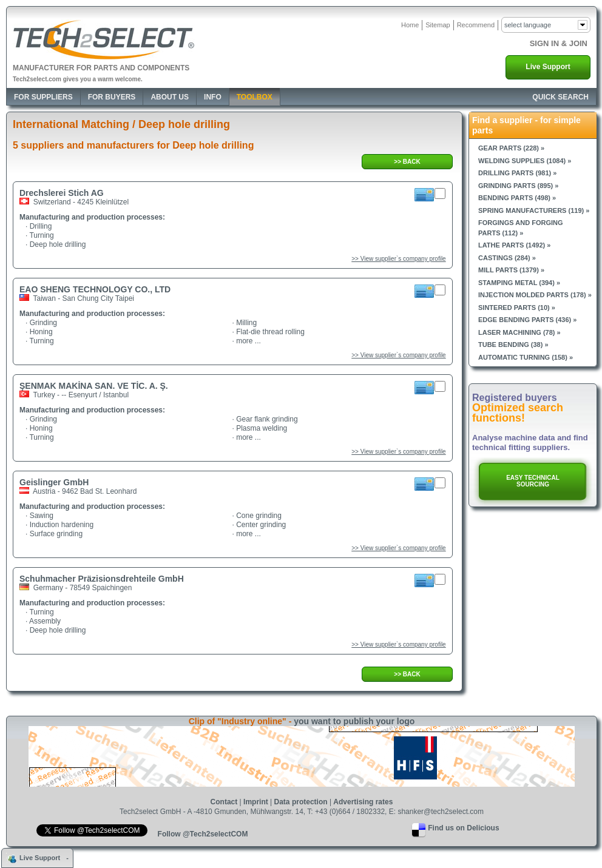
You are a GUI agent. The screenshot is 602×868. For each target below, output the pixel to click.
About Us (170, 97)
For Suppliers (43, 97)
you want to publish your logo (354, 721)
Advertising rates (363, 802)
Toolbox (255, 97)
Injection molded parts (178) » (535, 295)
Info (213, 97)
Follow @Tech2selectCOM (203, 834)
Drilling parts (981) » (517, 173)
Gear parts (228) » (511, 148)
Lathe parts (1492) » (514, 245)
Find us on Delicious (463, 828)
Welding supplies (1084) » (525, 161)
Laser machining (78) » (519, 332)
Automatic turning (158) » (526, 357)
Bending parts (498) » (517, 198)
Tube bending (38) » (513, 345)
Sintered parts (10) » (517, 308)
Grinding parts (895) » (518, 186)
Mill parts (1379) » (511, 270)
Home (410, 25)
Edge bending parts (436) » (527, 320)
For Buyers (112, 97)
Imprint (256, 802)
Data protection (301, 802)
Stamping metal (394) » (519, 283)
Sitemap (438, 25)
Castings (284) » (507, 258)
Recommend (476, 25)
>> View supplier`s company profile (398, 259)
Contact (224, 802)
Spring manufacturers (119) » (534, 210)
